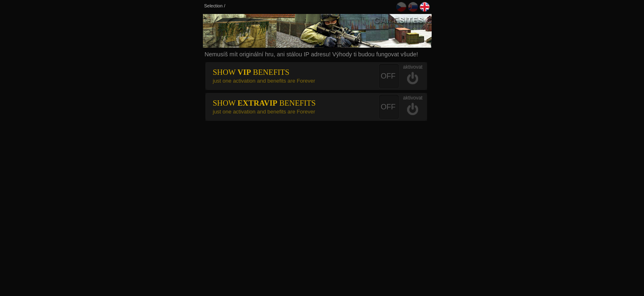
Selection (213, 6)
